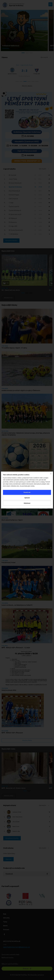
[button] (17, 81)
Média (5, 926)
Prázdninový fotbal (8, 562)
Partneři (6, 930)
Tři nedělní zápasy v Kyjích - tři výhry (14, 348)
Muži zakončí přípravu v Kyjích (12, 520)
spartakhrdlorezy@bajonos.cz (17, 947)
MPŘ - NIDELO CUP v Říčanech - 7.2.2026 (16, 648)
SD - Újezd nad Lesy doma (11, 290)
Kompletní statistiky (12, 838)
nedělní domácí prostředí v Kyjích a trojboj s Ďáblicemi (21, 390)
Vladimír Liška (16, 831)
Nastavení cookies (8, 958)
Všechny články (27, 740)
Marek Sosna (16, 826)
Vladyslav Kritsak (17, 812)
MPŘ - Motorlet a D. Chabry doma (13, 788)
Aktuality (6, 918)
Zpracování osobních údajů (10, 955)
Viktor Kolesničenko (17, 817)
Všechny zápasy (27, 86)
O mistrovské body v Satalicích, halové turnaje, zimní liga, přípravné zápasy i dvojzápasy (26, 434)
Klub (5, 914)
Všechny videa (9, 796)
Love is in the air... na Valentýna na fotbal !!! (17, 605)
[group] (24, 71)
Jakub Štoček (16, 822)
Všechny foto (8, 298)
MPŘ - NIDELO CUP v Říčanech (12, 733)
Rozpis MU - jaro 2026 (9, 477)
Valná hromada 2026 (9, 690)
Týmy (5, 922)
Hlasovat (8, 859)
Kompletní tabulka (11, 241)
